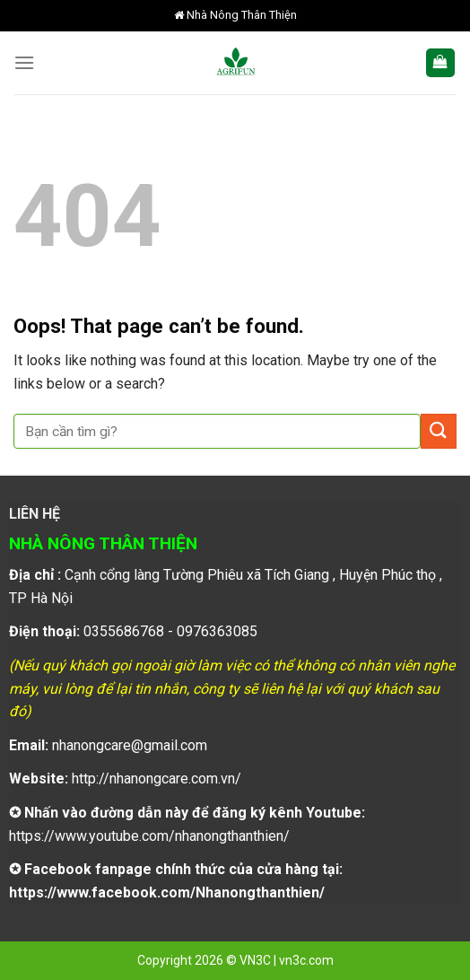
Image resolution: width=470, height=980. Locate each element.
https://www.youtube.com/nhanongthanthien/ (149, 836)
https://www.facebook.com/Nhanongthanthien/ (167, 892)
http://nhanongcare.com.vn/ (157, 779)
